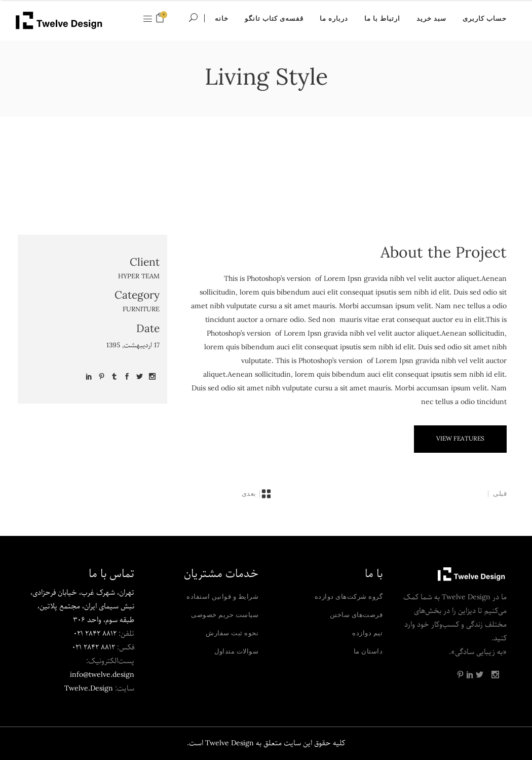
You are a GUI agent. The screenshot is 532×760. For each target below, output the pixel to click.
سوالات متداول (236, 651)
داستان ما (368, 651)
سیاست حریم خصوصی (225, 614)
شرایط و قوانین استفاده (222, 596)
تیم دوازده (367, 633)
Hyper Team (139, 277)
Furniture (141, 310)
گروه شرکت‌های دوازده (349, 596)
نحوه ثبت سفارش (232, 633)
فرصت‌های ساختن (356, 614)
